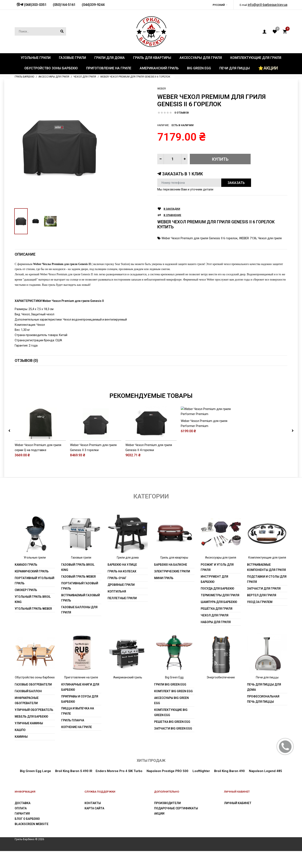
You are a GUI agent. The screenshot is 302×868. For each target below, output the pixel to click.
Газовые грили (81, 574)
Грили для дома (128, 574)
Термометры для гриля (220, 612)
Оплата (21, 825)
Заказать (236, 183)
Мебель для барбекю (31, 733)
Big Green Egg (174, 694)
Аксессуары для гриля (221, 574)
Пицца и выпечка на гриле (78, 728)
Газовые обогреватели (33, 701)
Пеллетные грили (122, 615)
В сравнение (172, 215)
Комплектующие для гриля (267, 574)
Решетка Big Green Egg (172, 739)
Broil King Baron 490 (229, 788)
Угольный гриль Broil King (33, 616)
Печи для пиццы (267, 694)
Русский (219, 5)
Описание (25, 254)
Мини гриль (164, 595)
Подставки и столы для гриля (267, 596)
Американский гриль (128, 694)
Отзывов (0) (26, 360)
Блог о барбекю (27, 836)
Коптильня (117, 608)
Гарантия (22, 831)
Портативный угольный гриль (34, 598)
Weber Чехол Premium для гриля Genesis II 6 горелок (200, 238)
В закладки (172, 209)
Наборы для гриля (216, 639)
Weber (162, 89)
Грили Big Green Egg (170, 701)
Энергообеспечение (221, 694)
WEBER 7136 (248, 238)
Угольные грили (35, 574)
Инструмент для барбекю (214, 596)
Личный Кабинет (238, 820)
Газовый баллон (28, 708)
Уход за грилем (260, 619)
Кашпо (20, 747)
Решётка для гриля (217, 626)
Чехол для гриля (270, 238)
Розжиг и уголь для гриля (217, 584)
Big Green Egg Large (35, 788)
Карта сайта (94, 825)
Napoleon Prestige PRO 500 (167, 788)
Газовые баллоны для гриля (79, 627)
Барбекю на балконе (171, 582)
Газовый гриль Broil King (78, 584)
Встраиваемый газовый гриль (81, 615)
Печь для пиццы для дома (264, 704)
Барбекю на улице (122, 582)
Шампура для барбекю (219, 619)
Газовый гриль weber (79, 594)
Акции (159, 831)
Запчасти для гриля (264, 605)
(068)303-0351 (35, 5)
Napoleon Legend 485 (266, 788)
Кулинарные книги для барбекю (80, 704)
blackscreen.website (32, 841)
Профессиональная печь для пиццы (263, 716)
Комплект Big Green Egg (173, 708)
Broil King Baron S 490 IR (74, 788)
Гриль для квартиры (174, 574)
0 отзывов (182, 113)
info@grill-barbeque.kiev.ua (268, 5)
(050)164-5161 (64, 5)
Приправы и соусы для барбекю (80, 716)
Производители (167, 820)
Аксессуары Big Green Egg (171, 717)
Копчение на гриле (77, 744)
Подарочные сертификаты (176, 825)
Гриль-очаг (117, 595)
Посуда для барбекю (217, 605)
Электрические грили (172, 588)
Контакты (93, 820)
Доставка (23, 820)
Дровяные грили (121, 602)
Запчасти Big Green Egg (173, 745)
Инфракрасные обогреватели (27, 717)
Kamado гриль (26, 582)
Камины (21, 754)
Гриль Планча (73, 737)
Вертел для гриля (262, 612)
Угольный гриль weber (33, 626)
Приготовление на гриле (81, 694)
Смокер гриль (26, 607)
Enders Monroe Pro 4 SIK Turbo (119, 788)
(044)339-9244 (93, 5)
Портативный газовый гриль (80, 603)
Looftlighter (201, 788)
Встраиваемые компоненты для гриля (266, 584)
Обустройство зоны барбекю (35, 694)
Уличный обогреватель (34, 727)
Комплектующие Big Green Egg (171, 729)
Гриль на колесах (122, 588)
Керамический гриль (32, 588)
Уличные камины (29, 740)
